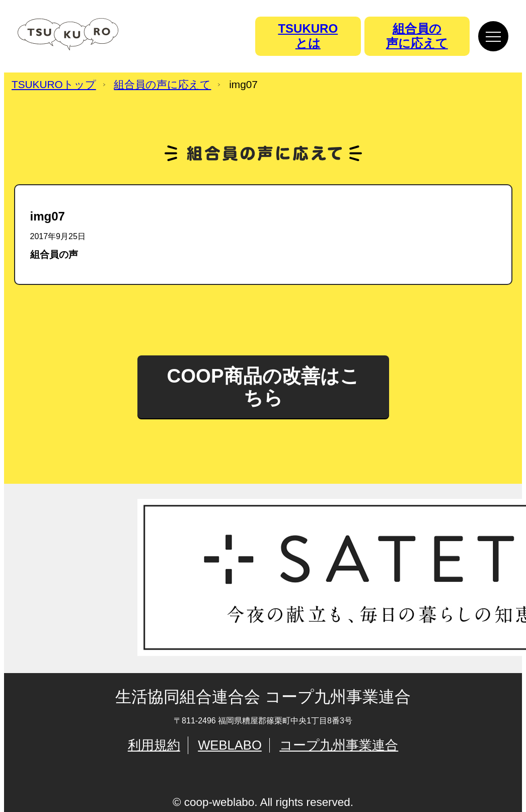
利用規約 (154, 745)
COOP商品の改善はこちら (263, 386)
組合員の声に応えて (162, 85)
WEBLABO (230, 745)
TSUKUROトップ (54, 85)
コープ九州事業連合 (339, 745)
